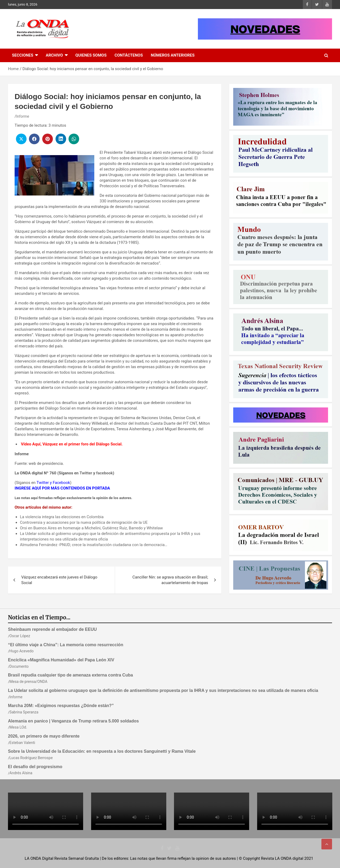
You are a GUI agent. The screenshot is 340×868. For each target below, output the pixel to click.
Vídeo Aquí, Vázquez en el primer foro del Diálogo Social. (71, 444)
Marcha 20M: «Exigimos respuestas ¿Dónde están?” (61, 706)
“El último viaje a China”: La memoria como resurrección (66, 645)
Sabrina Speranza (24, 712)
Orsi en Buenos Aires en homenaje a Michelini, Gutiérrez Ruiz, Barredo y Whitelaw (91, 528)
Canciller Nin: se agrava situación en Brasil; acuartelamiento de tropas (170, 580)
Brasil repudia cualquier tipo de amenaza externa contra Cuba (70, 675)
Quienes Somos (91, 55)
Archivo (54, 55)
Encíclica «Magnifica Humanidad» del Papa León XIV (61, 660)
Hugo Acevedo (22, 651)
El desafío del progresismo (35, 767)
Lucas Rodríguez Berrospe (31, 758)
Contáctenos (129, 55)
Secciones (23, 55)
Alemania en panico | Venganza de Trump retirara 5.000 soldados (73, 721)
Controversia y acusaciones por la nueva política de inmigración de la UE (84, 522)
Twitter (86, 473)
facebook (105, 473)
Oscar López (20, 636)
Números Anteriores (173, 55)
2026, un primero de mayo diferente (44, 736)
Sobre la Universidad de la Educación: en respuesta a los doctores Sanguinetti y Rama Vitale (102, 751)
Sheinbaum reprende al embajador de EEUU (52, 629)
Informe (23, 116)
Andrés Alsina (21, 773)
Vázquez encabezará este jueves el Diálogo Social (59, 580)
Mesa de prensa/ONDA (29, 682)
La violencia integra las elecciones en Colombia (62, 517)
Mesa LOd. (18, 727)
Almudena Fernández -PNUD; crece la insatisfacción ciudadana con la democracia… (94, 545)
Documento (19, 666)
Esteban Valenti (22, 743)
